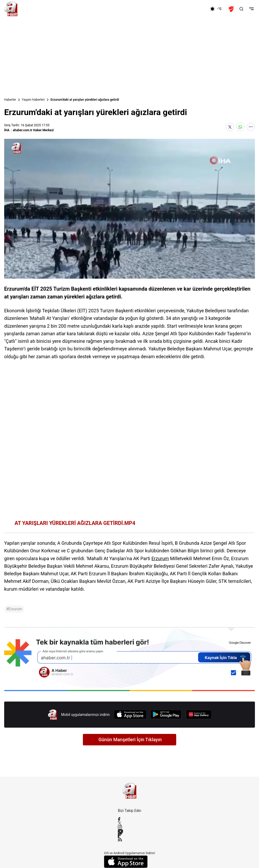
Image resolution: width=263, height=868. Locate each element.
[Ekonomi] (193, 9)
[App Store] (130, 714)
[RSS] (130, 839)
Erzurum (160, 558)
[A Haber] (11, 9)
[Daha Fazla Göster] (251, 127)
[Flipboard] (130, 835)
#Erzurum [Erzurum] (14, 609)
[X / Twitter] (130, 823)
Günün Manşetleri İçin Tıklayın (130, 740)
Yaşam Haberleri (33, 100)
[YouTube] (130, 831)
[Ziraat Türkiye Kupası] (232, 9)
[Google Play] (166, 714)
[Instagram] (130, 827)
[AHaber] (218, 9)
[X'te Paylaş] (230, 127)
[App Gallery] (199, 714)
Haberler (10, 100)
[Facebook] (130, 819)
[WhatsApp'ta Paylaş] (240, 127)
